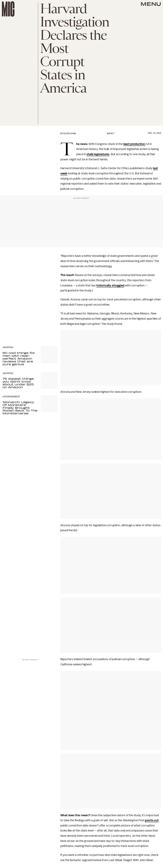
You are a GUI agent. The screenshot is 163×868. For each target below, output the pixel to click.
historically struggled (110, 285)
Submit (50, 316)
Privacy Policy (9, 322)
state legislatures (98, 154)
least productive (134, 144)
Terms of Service (47, 320)
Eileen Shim (70, 134)
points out (152, 820)
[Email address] (30, 307)
